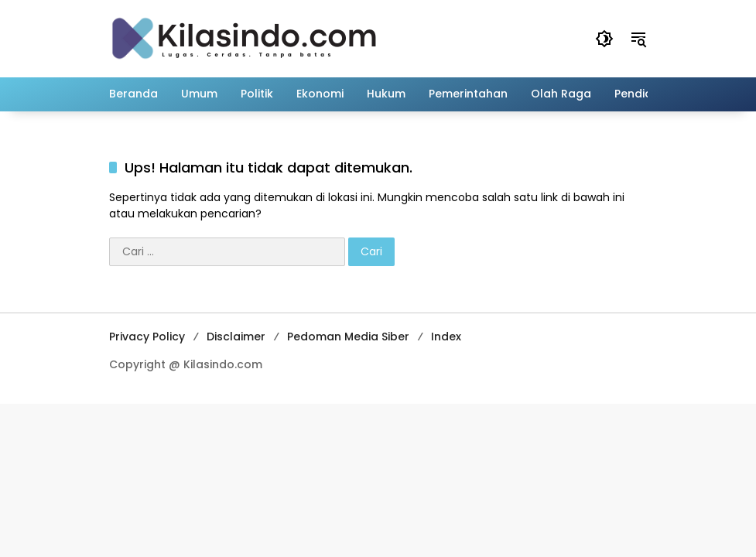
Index (446, 337)
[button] (604, 39)
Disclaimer (236, 337)
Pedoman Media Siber (348, 337)
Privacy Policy (147, 337)
